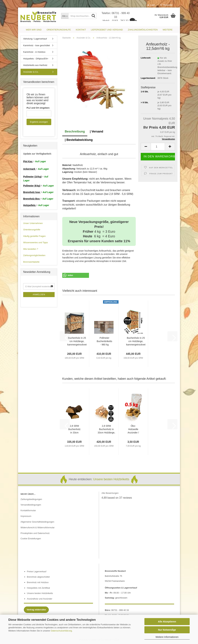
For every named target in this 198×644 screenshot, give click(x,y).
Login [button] (151, 5)
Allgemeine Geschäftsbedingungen (37, 522)
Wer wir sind (34, 30)
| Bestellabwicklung (79, 140)
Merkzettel (166, 5)
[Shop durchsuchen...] (65, 16)
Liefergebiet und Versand (107, 30)
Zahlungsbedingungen (31, 499)
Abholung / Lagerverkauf (35, 39)
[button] (146, 147)
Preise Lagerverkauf (37, 571)
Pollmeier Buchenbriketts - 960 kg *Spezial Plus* (104, 341)
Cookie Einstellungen (31, 539)
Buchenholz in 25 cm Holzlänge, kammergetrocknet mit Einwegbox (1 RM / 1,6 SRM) (77, 341)
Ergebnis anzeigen (39, 122)
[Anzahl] (158, 147)
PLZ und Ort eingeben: (38, 108)
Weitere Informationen (167, 637)
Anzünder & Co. (31, 72)
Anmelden (39, 295)
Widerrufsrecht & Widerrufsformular (38, 527)
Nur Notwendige (167, 630)
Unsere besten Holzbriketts (111, 479)
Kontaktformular (28, 510)
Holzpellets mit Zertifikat (38, 588)
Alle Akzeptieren (167, 622)
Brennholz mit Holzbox (38, 582)
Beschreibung (75, 131)
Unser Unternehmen (33, 223)
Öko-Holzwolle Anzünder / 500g (133, 429)
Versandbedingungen (31, 505)
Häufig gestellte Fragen (34, 236)
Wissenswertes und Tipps (35, 242)
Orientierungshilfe (59, 30)
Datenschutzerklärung (61, 631)
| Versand (96, 131)
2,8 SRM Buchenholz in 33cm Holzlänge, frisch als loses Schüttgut (74, 429)
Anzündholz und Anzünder (40, 599)
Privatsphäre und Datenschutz (35, 533)
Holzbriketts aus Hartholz (35, 65)
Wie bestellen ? (31, 249)
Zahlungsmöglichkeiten (143, 30)
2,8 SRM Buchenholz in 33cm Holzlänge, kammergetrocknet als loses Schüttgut (106, 429)
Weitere (168, 30)
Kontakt (81, 30)
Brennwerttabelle (31, 262)
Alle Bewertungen (110, 493)
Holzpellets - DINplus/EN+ (36, 59)
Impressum (26, 516)
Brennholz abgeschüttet (38, 577)
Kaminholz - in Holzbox (34, 52)
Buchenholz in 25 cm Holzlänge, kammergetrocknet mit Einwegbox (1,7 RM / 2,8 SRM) (136, 341)
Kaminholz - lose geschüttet (37, 45)
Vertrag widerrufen (36, 610)
